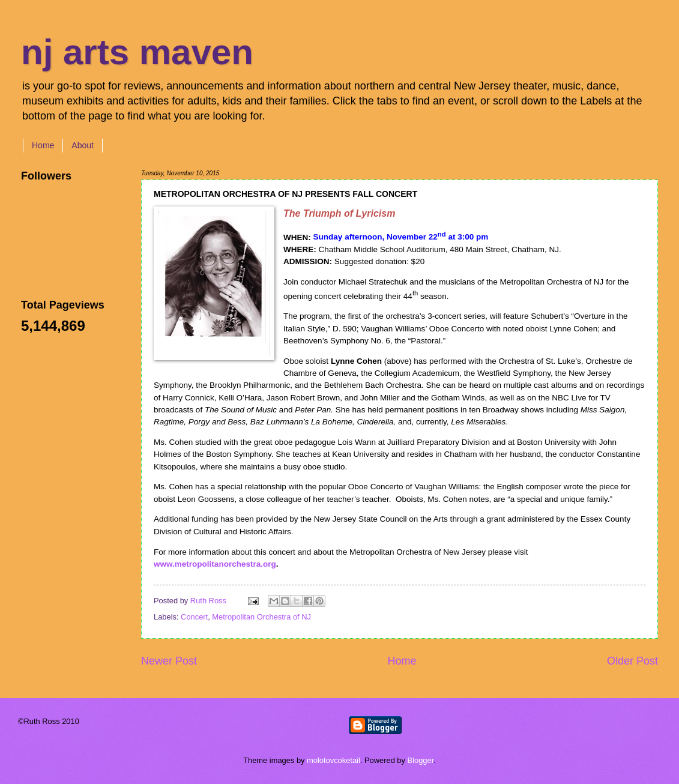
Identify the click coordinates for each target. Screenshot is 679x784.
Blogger (421, 760)
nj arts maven (137, 52)
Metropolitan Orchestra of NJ (261, 617)
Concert (194, 617)
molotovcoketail (333, 760)
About (83, 145)
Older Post (632, 661)
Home (43, 145)
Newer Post (169, 661)
